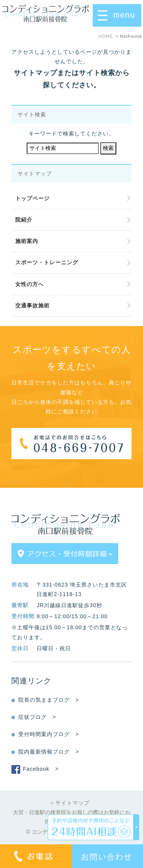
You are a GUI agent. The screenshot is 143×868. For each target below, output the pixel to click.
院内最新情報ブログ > (49, 752)
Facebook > (41, 769)
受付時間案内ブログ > (49, 734)
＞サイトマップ (70, 803)
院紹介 (24, 220)
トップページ (32, 198)
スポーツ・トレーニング (47, 262)
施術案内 (27, 241)
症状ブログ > (37, 717)
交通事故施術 (32, 305)
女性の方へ (30, 284)
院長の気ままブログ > (49, 700)
